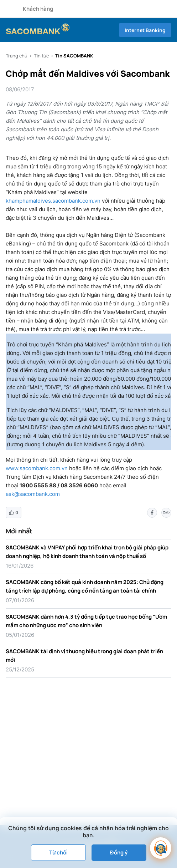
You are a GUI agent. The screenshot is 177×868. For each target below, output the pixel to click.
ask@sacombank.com (33, 494)
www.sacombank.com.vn (37, 468)
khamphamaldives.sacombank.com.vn (53, 201)
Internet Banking (145, 30)
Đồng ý (119, 852)
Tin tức (41, 56)
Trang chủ (17, 56)
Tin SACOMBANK (74, 56)
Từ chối (58, 852)
